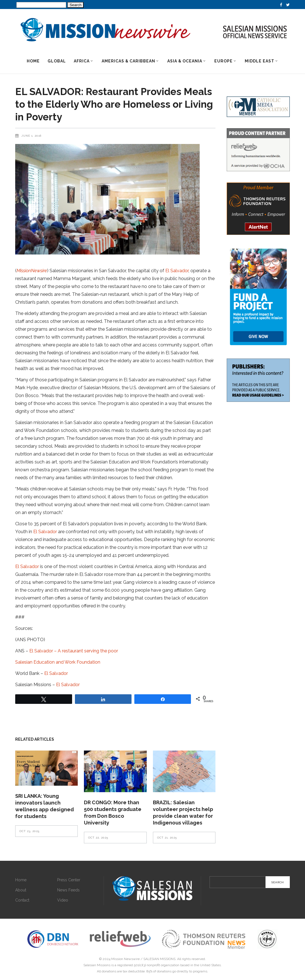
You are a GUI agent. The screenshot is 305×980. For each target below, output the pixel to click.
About (21, 890)
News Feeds (68, 890)
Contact (22, 900)
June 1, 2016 (31, 136)
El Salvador (177, 271)
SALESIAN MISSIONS (159, 959)
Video (63, 900)
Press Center (69, 880)
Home (21, 880)
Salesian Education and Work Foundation (58, 662)
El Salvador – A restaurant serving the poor (74, 651)
